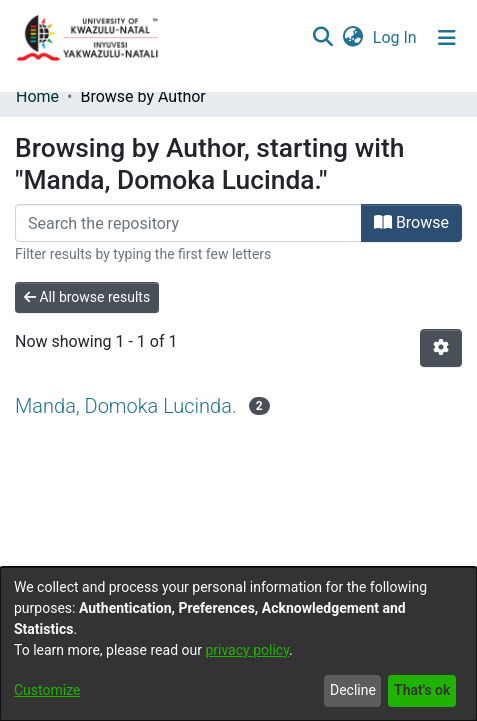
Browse (411, 222)
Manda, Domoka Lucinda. (126, 406)
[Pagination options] (441, 348)
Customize (47, 690)
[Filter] (188, 223)
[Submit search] (322, 38)
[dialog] (238, 644)
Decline (353, 690)
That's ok (422, 690)
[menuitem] (352, 38)
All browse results (87, 297)
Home (37, 96)
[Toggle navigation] (447, 38)
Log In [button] (396, 37)
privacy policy (247, 650)
